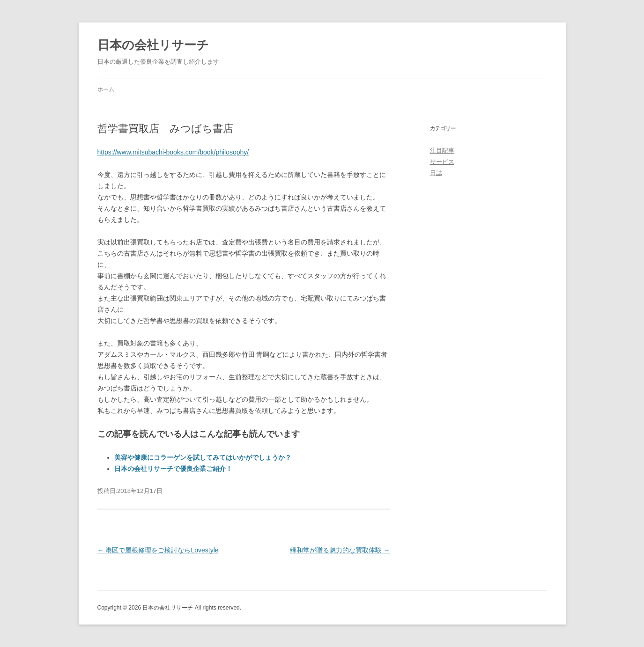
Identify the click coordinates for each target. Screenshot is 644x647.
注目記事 (442, 151)
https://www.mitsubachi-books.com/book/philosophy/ (173, 152)
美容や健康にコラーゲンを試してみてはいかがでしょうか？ (203, 457)
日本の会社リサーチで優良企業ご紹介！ (173, 469)
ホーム (106, 89)
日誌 (436, 173)
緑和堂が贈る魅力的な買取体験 (340, 550)
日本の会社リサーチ (153, 45)
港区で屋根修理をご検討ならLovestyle (158, 550)
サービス (442, 162)
